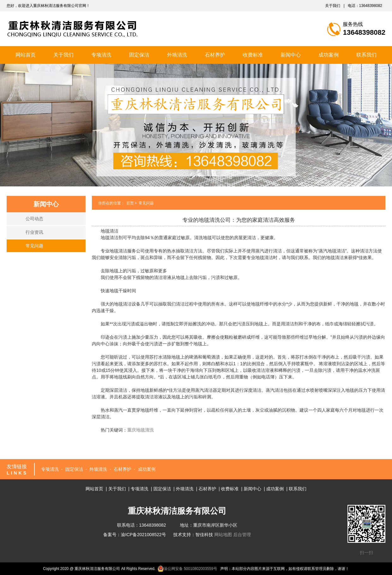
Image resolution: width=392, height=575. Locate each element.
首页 (130, 203)
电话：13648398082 (365, 6)
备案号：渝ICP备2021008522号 (135, 535)
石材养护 (215, 55)
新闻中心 (291, 55)
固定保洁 (139, 55)
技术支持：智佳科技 (193, 535)
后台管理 (242, 535)
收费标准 (253, 55)
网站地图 (223, 535)
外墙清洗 (177, 55)
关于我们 (333, 6)
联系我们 (366, 55)
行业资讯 (34, 232)
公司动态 (34, 219)
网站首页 (26, 55)
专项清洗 (101, 55)
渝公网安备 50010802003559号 (187, 569)
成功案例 (329, 55)
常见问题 (34, 246)
